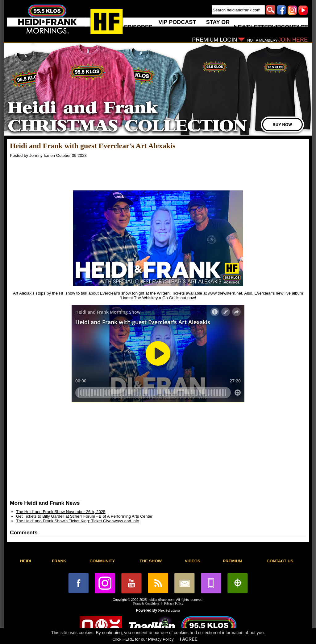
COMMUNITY (102, 561)
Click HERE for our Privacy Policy (143, 639)
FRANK (59, 561)
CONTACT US (280, 561)
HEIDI (26, 561)
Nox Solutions (169, 610)
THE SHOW (151, 561)
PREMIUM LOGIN (214, 40)
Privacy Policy (174, 603)
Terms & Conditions (146, 603)
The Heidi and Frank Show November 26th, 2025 (61, 512)
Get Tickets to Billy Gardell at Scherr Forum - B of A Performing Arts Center (84, 516)
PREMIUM (233, 561)
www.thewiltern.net (225, 293)
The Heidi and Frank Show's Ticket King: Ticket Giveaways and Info (78, 521)
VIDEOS (193, 561)
